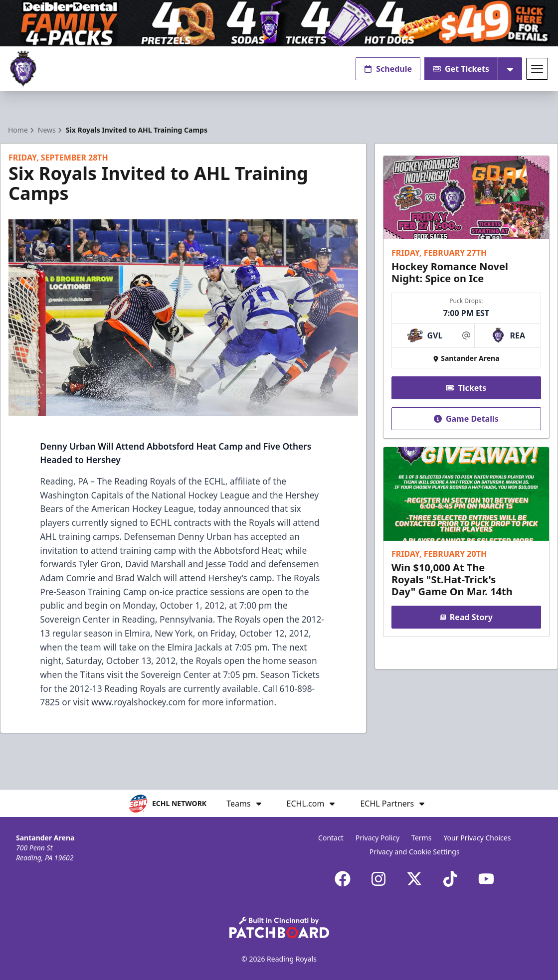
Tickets (466, 388)
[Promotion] (279, 23)
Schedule (388, 69)
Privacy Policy (377, 838)
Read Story (466, 618)
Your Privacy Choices (477, 838)
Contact (331, 838)
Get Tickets (461, 69)
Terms (421, 838)
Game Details (466, 419)
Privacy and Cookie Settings (415, 852)
